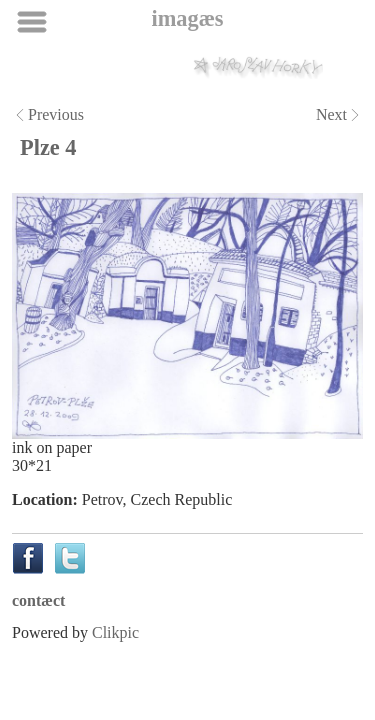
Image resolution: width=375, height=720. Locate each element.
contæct (38, 600)
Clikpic (115, 632)
